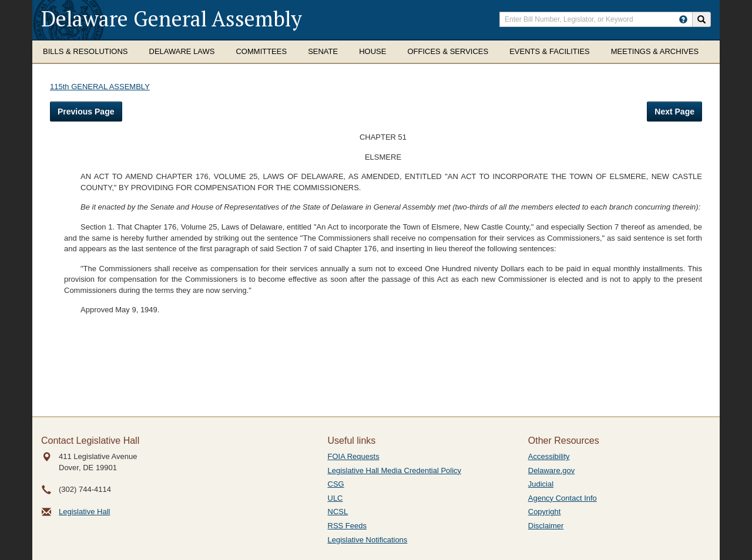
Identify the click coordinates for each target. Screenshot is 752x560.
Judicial (541, 484)
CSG (336, 484)
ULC (335, 498)
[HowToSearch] (683, 19)
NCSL (338, 512)
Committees (261, 51)
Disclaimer (546, 526)
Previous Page (86, 112)
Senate (323, 51)
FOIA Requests (354, 456)
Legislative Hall (84, 512)
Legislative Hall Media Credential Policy (395, 470)
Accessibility (549, 456)
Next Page (674, 112)
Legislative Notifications (368, 540)
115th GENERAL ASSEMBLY (100, 87)
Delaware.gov (552, 470)
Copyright (545, 512)
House (372, 51)
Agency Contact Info (563, 498)
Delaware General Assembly (172, 18)
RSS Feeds (347, 526)
